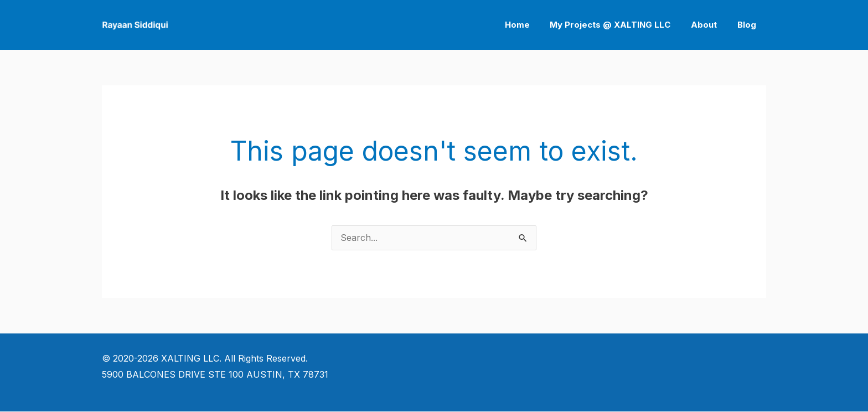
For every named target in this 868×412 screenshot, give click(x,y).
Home (530, 25)
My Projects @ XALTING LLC (619, 25)
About (709, 25)
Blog (748, 25)
